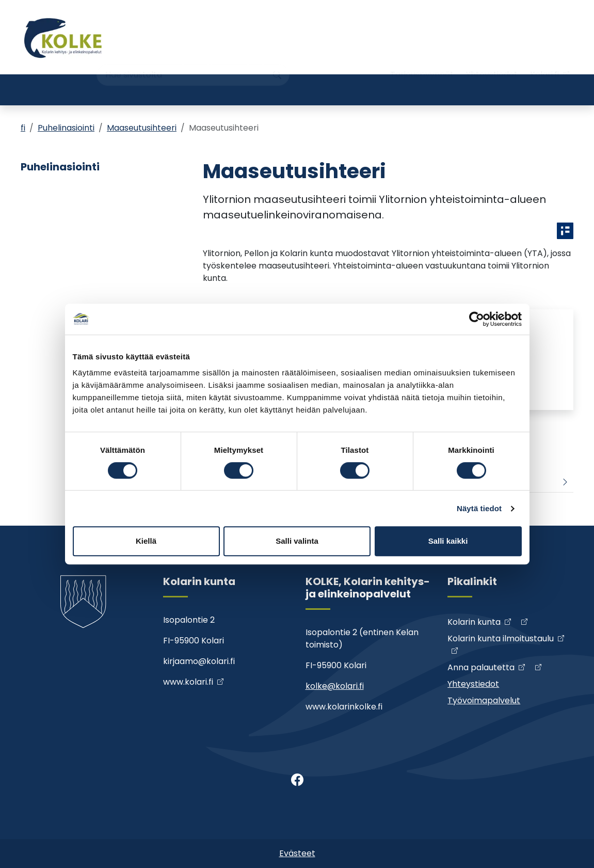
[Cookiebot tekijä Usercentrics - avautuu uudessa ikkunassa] (477, 319)
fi (23, 128)
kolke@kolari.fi (335, 686)
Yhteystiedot (492, 56)
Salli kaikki (448, 541)
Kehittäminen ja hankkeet (155, 90)
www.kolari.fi (188, 682)
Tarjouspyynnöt (422, 56)
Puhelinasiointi (66, 128)
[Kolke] (64, 37)
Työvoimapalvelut (526, 90)
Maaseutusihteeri (142, 128)
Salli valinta (297, 541)
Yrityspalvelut (58, 90)
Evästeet (297, 853)
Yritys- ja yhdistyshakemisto (273, 90)
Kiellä (146, 541)
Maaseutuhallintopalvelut (410, 90)
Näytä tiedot (479, 508)
